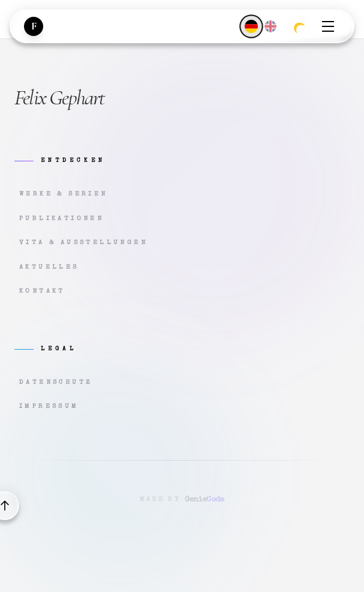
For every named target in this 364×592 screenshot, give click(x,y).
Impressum (49, 406)
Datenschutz (56, 382)
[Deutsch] (251, 26)
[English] (270, 26)
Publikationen (61, 219)
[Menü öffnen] (328, 26)
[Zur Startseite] (34, 26)
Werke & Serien (64, 194)
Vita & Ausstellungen (83, 243)
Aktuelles (49, 267)
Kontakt (42, 291)
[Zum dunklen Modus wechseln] (299, 26)
